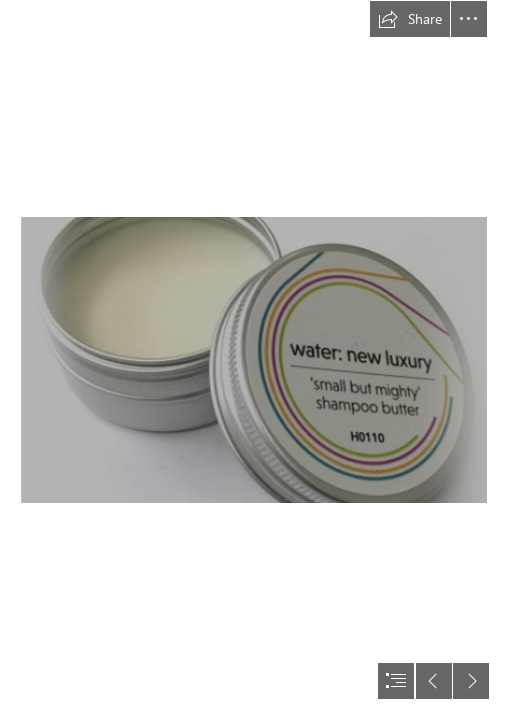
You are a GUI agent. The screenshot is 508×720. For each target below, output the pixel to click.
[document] (254, 360)
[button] (410, 19)
